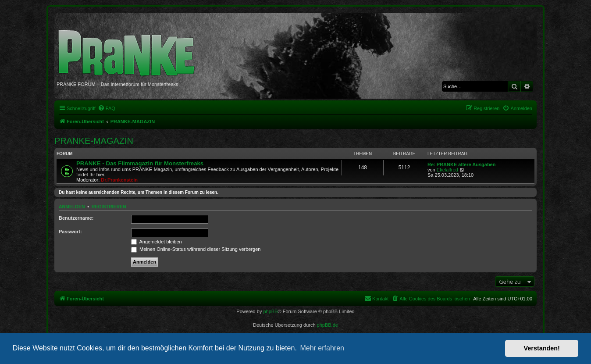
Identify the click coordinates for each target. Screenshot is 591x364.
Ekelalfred (447, 170)
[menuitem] (107, 108)
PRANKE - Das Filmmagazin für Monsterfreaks (140, 163)
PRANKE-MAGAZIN (94, 141)
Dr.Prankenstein (119, 180)
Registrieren (109, 207)
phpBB (270, 311)
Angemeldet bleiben (157, 242)
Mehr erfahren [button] (322, 348)
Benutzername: (76, 218)
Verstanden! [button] (542, 348)
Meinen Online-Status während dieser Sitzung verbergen (196, 249)
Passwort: (70, 232)
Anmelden (72, 207)
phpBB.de (328, 325)
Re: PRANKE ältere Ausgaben (461, 164)
